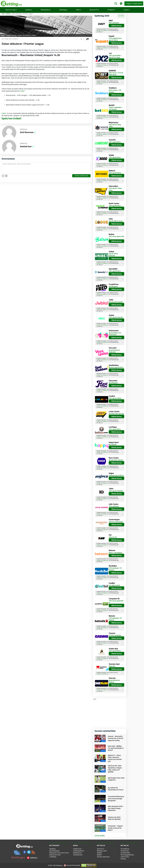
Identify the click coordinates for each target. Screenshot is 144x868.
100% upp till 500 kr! (115, 173)
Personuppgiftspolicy (127, 855)
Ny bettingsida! (113, 287)
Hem (3, 14)
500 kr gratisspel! (114, 23)
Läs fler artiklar (100, 835)
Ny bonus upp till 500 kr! (116, 367)
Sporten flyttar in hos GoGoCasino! (115, 334)
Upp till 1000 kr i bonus (116, 221)
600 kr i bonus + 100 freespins (115, 91)
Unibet (34, 35)
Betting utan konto (55, 855)
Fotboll (8, 35)
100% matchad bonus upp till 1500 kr (115, 39)
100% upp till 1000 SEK (116, 317)
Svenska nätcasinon (103, 857)
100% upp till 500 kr (115, 142)
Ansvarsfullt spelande (72, 865)
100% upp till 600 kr (115, 429)
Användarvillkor (125, 853)
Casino (126, 10)
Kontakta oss (125, 851)
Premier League (17, 35)
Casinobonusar (78, 855)
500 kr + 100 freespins (115, 553)
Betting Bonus (46, 10)
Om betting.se (125, 849)
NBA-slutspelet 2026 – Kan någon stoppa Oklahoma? (116, 808)
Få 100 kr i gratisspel (115, 635)
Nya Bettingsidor (54, 851)
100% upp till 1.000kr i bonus (115, 189)
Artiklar (8, 14)
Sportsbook (27, 35)
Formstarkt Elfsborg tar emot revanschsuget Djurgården (116, 798)
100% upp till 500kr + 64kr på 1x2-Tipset (115, 56)
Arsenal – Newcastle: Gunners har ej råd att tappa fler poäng (116, 738)
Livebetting (53, 857)
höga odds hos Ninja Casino (115, 126)
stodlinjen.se (99, 30)
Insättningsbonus (79, 851)
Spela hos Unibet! (11, 118)
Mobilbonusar (77, 853)
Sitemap (123, 859)
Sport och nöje (11, 10)
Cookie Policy (125, 857)
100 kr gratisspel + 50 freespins (115, 569)
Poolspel (111, 10)
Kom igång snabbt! (114, 585)
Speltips (29, 10)
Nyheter (99, 855)
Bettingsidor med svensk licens (59, 853)
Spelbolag (63, 10)
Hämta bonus (117, 26)
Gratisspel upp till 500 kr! (116, 475)
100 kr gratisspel (114, 506)
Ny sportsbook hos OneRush (114, 681)
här (102, 32)
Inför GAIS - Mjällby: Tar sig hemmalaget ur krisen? (116, 748)
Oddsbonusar (77, 849)
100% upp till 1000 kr (115, 398)
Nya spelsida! (113, 445)
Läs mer (121, 16)
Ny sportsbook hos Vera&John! (114, 351)
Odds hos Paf (113, 537)
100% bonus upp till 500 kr (116, 602)
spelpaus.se (105, 30)
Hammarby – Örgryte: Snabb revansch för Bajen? (115, 828)
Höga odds (112, 666)
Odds (78, 10)
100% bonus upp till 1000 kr (116, 237)
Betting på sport (102, 851)
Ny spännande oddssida (116, 460)
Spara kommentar (81, 176)
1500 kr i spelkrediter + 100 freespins (116, 108)
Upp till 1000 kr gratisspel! (113, 255)
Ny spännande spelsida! (116, 302)
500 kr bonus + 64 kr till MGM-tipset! (116, 74)
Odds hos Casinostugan (116, 522)
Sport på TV (94, 10)
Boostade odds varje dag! (116, 414)
